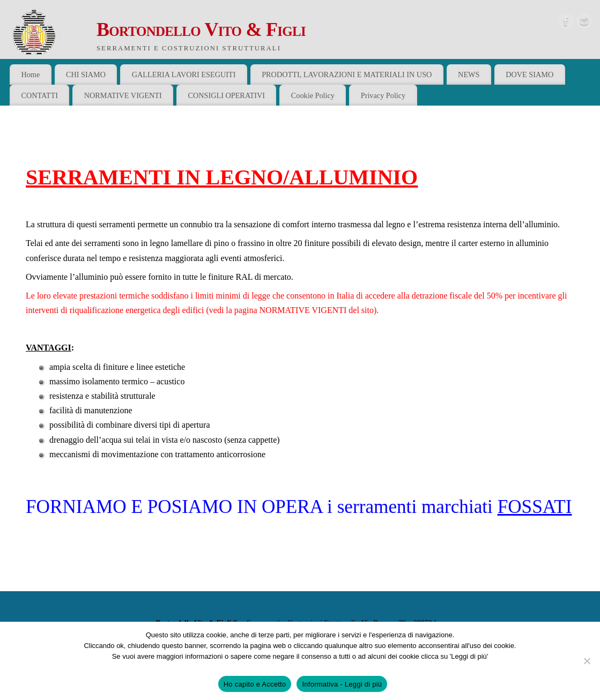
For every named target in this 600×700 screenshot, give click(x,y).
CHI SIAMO (86, 75)
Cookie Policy (313, 95)
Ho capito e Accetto (255, 684)
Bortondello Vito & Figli (201, 29)
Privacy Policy (383, 95)
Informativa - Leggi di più (342, 684)
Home (30, 75)
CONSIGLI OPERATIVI (226, 95)
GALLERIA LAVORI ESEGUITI (184, 75)
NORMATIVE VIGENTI (123, 95)
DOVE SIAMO (529, 75)
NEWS (469, 75)
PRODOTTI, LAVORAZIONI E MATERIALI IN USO (347, 75)
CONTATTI (39, 95)
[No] (587, 661)
